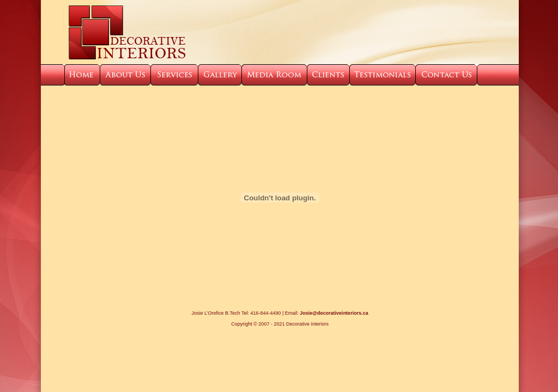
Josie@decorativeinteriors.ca (334, 313)
